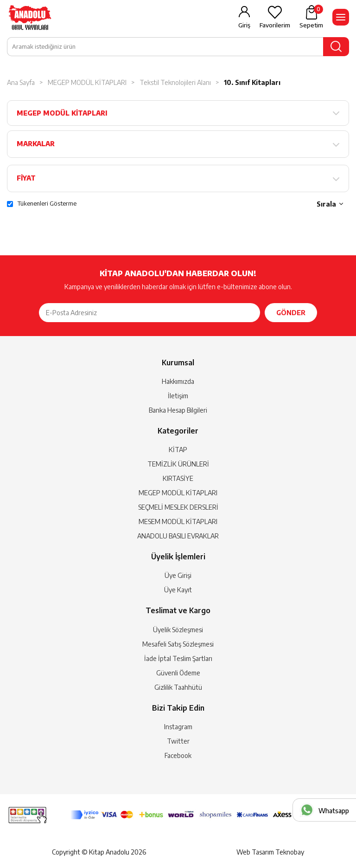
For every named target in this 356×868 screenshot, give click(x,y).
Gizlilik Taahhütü (178, 687)
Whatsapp (334, 811)
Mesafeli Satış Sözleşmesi (178, 644)
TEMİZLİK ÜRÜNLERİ (178, 464)
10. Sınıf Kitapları (252, 82)
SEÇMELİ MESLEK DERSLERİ (178, 507)
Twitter (178, 741)
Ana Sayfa (21, 82)
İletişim (178, 396)
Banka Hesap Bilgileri (178, 410)
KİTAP (178, 450)
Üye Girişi (178, 575)
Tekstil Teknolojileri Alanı (175, 82)
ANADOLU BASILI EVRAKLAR (178, 536)
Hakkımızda (178, 381)
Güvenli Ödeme (178, 673)
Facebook (178, 755)
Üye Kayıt (178, 590)
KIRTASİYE (178, 478)
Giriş (244, 25)
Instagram (178, 727)
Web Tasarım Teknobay (270, 852)
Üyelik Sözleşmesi (178, 630)
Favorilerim (275, 25)
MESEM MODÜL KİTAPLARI (178, 521)
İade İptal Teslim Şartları (178, 658)
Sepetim (311, 17)
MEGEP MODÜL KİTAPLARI (87, 82)
